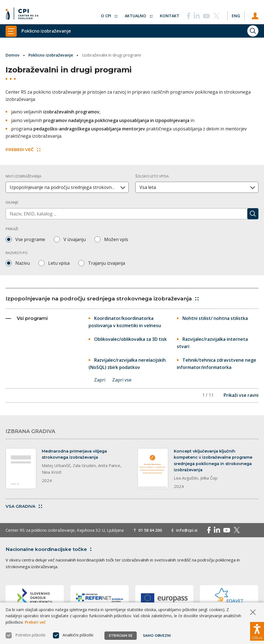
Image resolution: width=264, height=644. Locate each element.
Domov (13, 55)
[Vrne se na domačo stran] (24, 13)
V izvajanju (75, 239)
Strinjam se (121, 636)
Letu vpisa (59, 263)
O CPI (106, 13)
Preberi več (35, 622)
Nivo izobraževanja (23, 176)
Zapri (100, 380)
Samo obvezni (157, 636)
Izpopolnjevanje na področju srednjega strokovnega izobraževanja (107, 298)
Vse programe (30, 239)
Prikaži (12, 229)
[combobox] (67, 187)
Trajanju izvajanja (107, 263)
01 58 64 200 (151, 533)
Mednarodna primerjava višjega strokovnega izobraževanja (76, 455)
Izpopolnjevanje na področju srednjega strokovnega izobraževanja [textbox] (69, 187)
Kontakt (168, 13)
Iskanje (12, 202)
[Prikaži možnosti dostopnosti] (257, 630)
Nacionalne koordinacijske (51, 551)
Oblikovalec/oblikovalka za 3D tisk (130, 339)
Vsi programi (27, 318)
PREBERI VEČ (23, 149)
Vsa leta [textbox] (148, 187)
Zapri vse (122, 380)
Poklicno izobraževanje (52, 55)
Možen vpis (116, 239)
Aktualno (136, 13)
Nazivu (23, 263)
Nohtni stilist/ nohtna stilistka (215, 318)
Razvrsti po (17, 252)
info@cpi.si (190, 533)
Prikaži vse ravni (241, 396)
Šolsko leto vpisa (152, 176)
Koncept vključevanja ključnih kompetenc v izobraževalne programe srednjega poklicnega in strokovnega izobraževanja (215, 462)
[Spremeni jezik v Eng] (235, 13)
